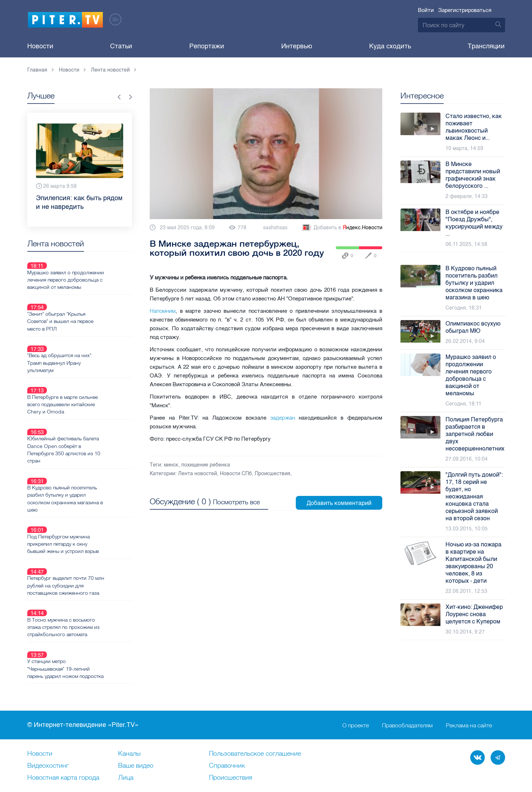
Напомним (163, 311)
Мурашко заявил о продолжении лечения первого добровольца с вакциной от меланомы (91, 271)
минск (171, 465)
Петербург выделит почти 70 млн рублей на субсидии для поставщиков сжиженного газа (92, 517)
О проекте (356, 682)
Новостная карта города (63, 734)
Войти (426, 10)
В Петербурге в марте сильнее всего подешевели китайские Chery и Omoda (88, 370)
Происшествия (273, 474)
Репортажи (207, 46)
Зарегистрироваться (465, 10)
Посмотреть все (236, 501)
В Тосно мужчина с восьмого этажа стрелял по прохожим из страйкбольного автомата (89, 550)
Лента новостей (198, 474)
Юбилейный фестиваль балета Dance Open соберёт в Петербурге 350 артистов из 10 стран (90, 407)
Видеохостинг (48, 722)
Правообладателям (407, 682)
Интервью (297, 46)
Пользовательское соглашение (255, 710)
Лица (126, 734)
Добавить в (342, 228)
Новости (40, 46)
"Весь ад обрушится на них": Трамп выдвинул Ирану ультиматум (86, 337)
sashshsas (275, 228)
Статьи (121, 46)
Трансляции (486, 46)
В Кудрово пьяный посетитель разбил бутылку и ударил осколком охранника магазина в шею (91, 447)
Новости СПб (236, 474)
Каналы (129, 710)
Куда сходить (390, 46)
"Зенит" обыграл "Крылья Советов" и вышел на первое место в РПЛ (86, 304)
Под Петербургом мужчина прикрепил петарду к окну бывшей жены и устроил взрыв (89, 484)
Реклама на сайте (469, 682)
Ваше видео (136, 722)
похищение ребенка (206, 465)
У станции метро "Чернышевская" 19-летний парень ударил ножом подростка (91, 583)
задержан (283, 418)
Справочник (227, 722)
